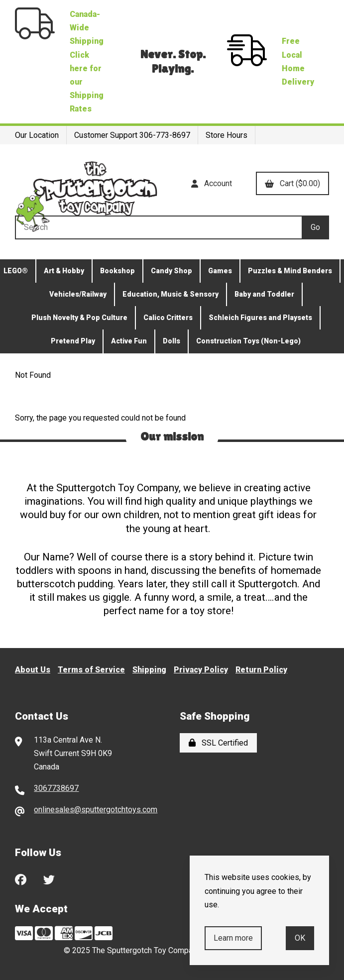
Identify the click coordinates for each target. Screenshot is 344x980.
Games (220, 271)
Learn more (233, 938)
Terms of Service (91, 670)
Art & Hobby (64, 271)
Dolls (172, 341)
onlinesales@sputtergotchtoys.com (96, 810)
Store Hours (227, 135)
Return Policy (261, 670)
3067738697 (56, 788)
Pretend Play (73, 341)
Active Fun (129, 341)
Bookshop (117, 271)
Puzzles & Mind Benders (290, 271)
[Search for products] (158, 227)
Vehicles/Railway (78, 294)
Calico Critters (168, 318)
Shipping (149, 670)
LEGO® (16, 271)
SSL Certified (218, 743)
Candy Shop (172, 271)
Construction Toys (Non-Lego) (248, 341)
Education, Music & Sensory (171, 294)
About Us (33, 670)
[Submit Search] (315, 227)
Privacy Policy (201, 670)
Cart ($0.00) (292, 183)
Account (212, 183)
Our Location (37, 135)
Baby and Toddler (264, 294)
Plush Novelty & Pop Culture (79, 318)
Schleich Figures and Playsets (260, 318)
